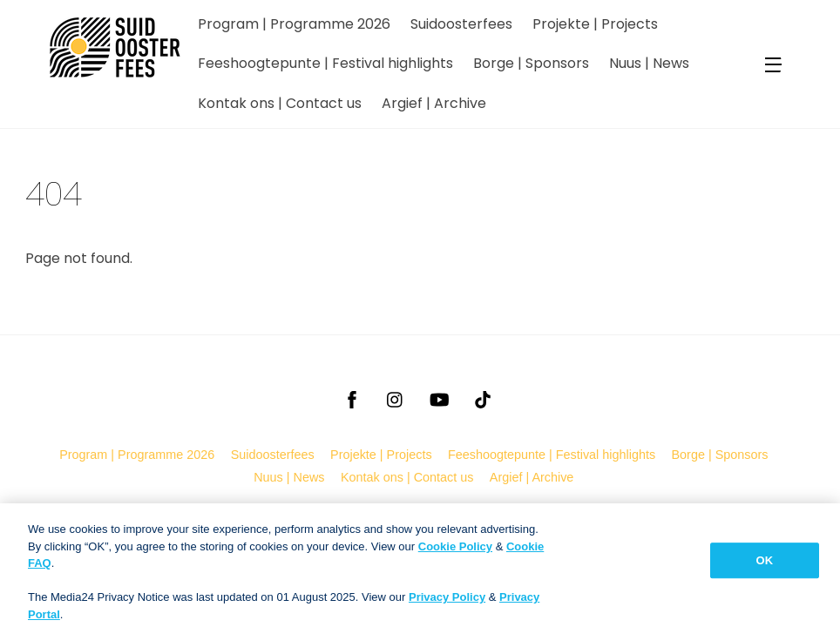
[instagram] (396, 398)
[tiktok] (483, 398)
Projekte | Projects (595, 24)
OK (765, 566)
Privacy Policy (447, 604)
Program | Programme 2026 (294, 24)
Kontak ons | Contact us (280, 103)
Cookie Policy (455, 553)
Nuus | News (649, 63)
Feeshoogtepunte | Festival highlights (325, 63)
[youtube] (439, 398)
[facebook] (352, 398)
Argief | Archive (434, 103)
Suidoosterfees (461, 24)
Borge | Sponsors (531, 63)
